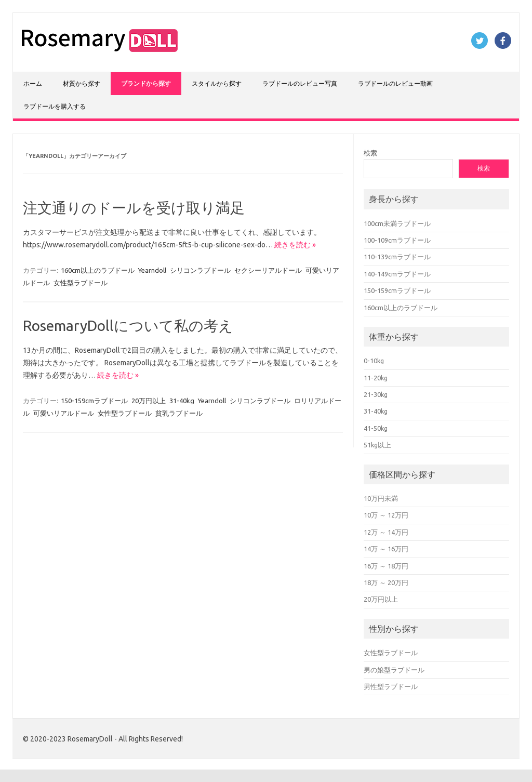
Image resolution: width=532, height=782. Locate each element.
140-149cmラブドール (397, 274)
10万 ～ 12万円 (386, 515)
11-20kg (376, 378)
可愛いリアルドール (64, 413)
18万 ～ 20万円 (386, 582)
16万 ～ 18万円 (386, 566)
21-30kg (376, 394)
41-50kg (376, 428)
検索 (370, 153)
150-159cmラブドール (94, 401)
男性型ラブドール (391, 686)
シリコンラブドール (200, 270)
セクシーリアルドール (268, 270)
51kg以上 (377, 445)
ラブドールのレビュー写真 (300, 83)
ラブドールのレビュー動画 (395, 83)
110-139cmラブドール (397, 257)
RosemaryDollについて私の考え (128, 326)
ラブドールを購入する (55, 106)
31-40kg (182, 401)
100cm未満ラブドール (397, 223)
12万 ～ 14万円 (386, 532)
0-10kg (374, 361)
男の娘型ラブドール (394, 670)
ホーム (33, 83)
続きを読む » (295, 245)
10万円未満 (381, 498)
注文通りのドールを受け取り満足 (134, 208)
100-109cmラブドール (397, 240)
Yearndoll (152, 270)
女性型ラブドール (81, 283)
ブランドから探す (146, 83)
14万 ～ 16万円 (386, 549)
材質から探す (82, 83)
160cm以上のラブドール (98, 270)
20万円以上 (149, 401)
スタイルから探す (217, 83)
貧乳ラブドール (179, 413)
